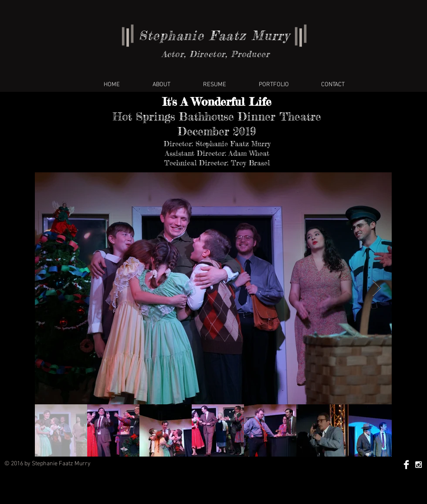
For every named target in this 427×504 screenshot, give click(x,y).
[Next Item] (377, 288)
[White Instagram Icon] (419, 465)
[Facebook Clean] (406, 465)
